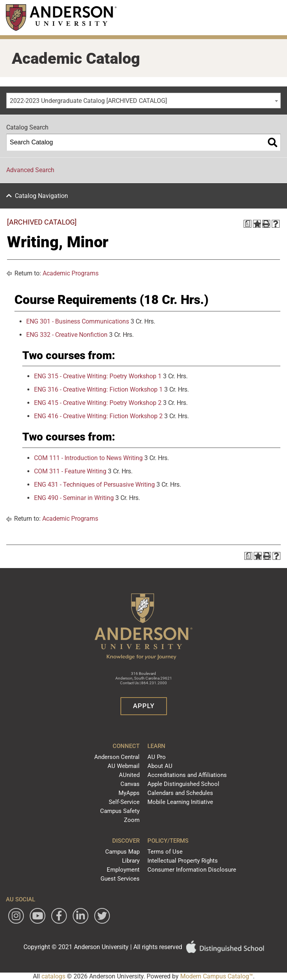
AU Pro (157, 757)
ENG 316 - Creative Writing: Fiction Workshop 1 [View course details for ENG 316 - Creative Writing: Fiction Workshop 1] (98, 389)
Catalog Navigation (41, 196)
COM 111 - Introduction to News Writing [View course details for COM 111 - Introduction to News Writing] (88, 458)
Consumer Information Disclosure (192, 870)
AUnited (129, 775)
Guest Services (120, 879)
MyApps (129, 793)
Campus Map (122, 852)
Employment (123, 870)
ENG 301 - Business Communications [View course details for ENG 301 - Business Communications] (78, 321)
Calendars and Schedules (180, 793)
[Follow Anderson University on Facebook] (59, 916)
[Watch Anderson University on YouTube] (38, 916)
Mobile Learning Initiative (180, 802)
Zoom (132, 820)
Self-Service (124, 802)
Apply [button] (144, 706)
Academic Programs (71, 273)
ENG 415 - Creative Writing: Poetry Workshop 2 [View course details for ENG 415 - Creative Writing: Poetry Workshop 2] (98, 403)
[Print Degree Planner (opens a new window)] (248, 224)
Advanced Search (30, 170)
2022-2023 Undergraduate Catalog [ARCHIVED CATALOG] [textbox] (88, 101)
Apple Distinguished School (183, 784)
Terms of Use (165, 852)
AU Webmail (124, 766)
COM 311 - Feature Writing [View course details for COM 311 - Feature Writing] (70, 471)
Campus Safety (120, 811)
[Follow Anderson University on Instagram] (16, 916)
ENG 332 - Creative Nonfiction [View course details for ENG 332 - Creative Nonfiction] (67, 335)
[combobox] (143, 101)
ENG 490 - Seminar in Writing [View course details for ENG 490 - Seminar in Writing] (74, 498)
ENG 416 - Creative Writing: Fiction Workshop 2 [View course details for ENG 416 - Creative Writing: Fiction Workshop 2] (98, 416)
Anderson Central (117, 757)
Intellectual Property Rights (183, 861)
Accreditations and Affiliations (187, 775)
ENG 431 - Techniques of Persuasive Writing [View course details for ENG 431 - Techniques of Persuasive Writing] (94, 485)
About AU (160, 766)
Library (131, 861)
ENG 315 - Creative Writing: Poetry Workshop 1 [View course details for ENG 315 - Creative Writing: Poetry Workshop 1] (98, 376)
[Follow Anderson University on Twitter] (102, 916)
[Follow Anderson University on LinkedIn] (81, 916)
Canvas (130, 784)
